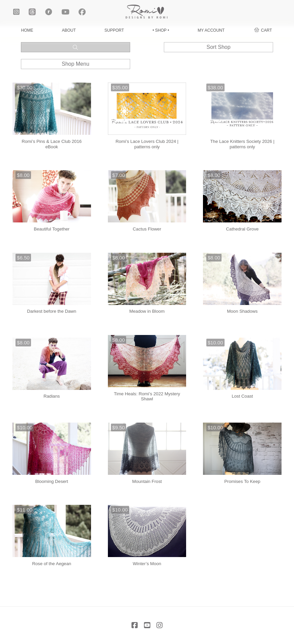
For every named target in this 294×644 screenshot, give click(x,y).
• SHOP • (161, 30)
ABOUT (69, 30)
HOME (27, 30)
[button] (263, 30)
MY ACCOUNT (211, 30)
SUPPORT (114, 30)
